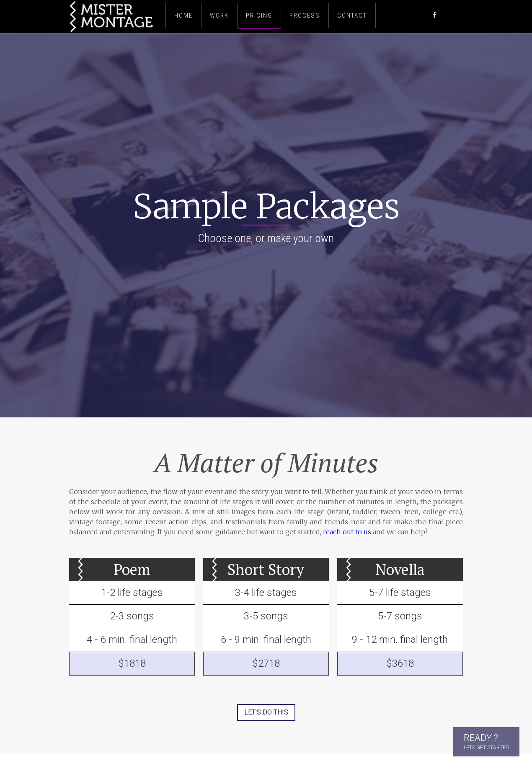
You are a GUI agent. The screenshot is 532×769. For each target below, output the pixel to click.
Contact (352, 16)
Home (183, 16)
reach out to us (347, 532)
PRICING (259, 16)
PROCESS (305, 16)
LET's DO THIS (266, 712)
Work (219, 16)
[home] (115, 17)
